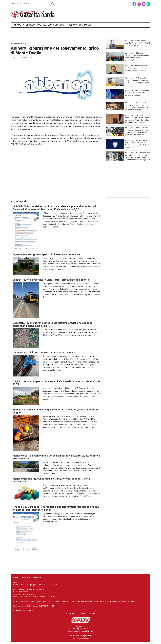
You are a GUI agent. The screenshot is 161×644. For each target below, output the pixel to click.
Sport (63, 25)
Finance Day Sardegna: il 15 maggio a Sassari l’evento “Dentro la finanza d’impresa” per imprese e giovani (56, 508)
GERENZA (17, 578)
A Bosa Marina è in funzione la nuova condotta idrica (44, 352)
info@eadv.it (86, 636)
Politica (41, 25)
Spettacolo (85, 25)
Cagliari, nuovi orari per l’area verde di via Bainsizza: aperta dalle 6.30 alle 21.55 (56, 383)
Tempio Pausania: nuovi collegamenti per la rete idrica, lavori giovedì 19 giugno (55, 411)
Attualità (19, 25)
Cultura (73, 25)
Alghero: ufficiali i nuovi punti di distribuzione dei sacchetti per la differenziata (52, 480)
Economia (53, 25)
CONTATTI (26, 578)
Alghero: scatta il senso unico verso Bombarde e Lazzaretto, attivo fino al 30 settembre (57, 457)
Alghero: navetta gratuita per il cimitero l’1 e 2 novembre (46, 254)
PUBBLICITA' (37, 578)
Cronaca (31, 25)
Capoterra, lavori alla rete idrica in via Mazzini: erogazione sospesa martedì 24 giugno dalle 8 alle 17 (52, 324)
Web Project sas (28, 611)
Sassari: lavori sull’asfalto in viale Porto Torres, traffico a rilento (51, 280)
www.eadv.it (75, 636)
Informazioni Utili (19, 44)
